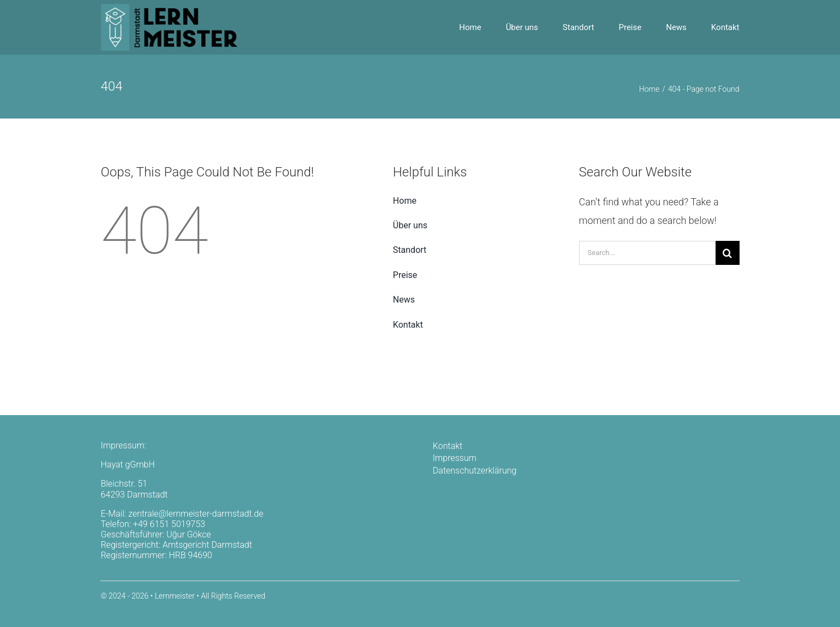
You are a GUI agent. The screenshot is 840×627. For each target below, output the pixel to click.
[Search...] (647, 253)
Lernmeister (174, 596)
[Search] (728, 253)
